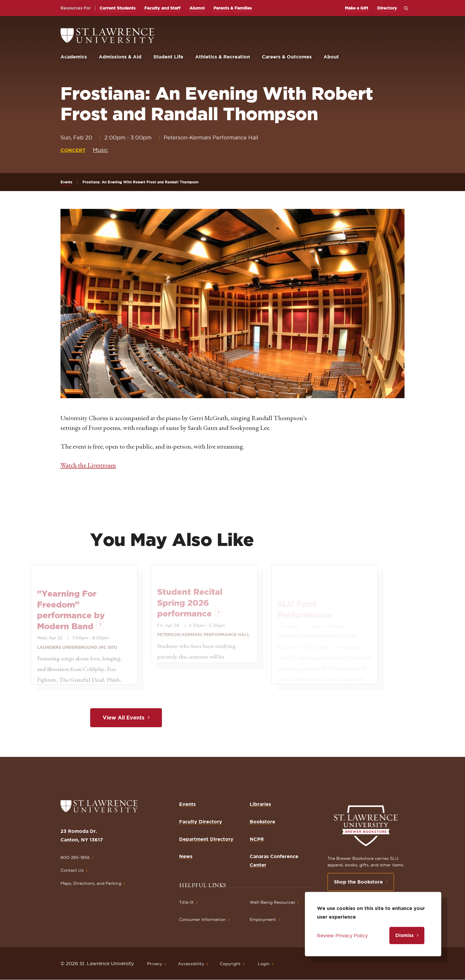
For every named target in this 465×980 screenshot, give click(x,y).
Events (66, 182)
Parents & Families (233, 8)
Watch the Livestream (88, 465)
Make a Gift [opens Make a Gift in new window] (357, 8)
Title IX (186, 902)
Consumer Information (202, 919)
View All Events (124, 717)
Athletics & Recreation (223, 57)
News (186, 856)
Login (264, 964)
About (331, 57)
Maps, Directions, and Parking (91, 883)
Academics (74, 57)
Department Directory (206, 839)
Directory (387, 8)
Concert (73, 150)
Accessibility (191, 964)
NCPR (257, 839)
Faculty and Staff (163, 8)
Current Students (118, 8)
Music (100, 150)
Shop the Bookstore (358, 882)
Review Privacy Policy (342, 935)
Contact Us (72, 870)
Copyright (230, 964)
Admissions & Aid (120, 57)
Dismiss (405, 935)
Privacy (155, 964)
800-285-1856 (75, 857)
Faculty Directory (201, 822)
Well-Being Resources (272, 902)
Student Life (168, 57)
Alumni (197, 8)
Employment (263, 919)
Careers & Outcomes (287, 57)
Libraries (260, 804)
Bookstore (262, 822)
